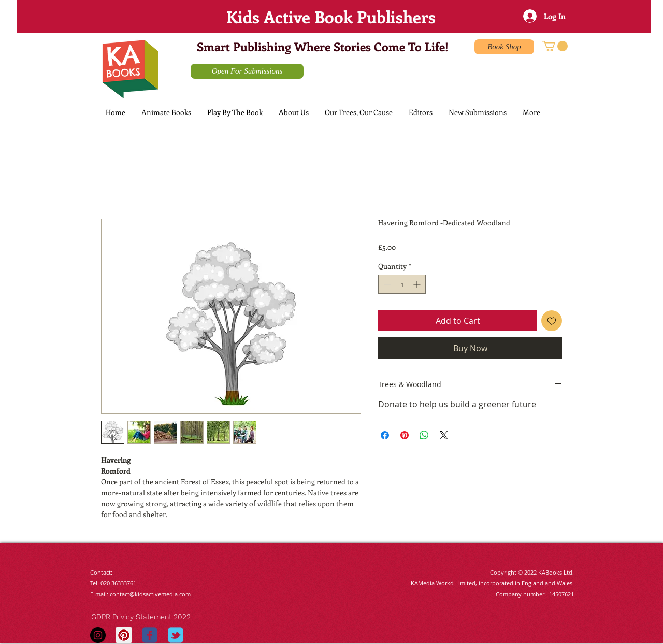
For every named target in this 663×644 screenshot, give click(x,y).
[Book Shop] (504, 47)
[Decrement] (386, 284)
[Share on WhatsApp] (424, 435)
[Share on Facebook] (385, 435)
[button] (555, 46)
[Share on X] (444, 435)
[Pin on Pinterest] (405, 435)
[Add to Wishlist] (552, 321)
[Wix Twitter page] (176, 635)
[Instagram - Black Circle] (98, 635)
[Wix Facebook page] (150, 635)
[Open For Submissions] (247, 71)
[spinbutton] (402, 284)
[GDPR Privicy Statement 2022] (150, 617)
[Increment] (418, 284)
